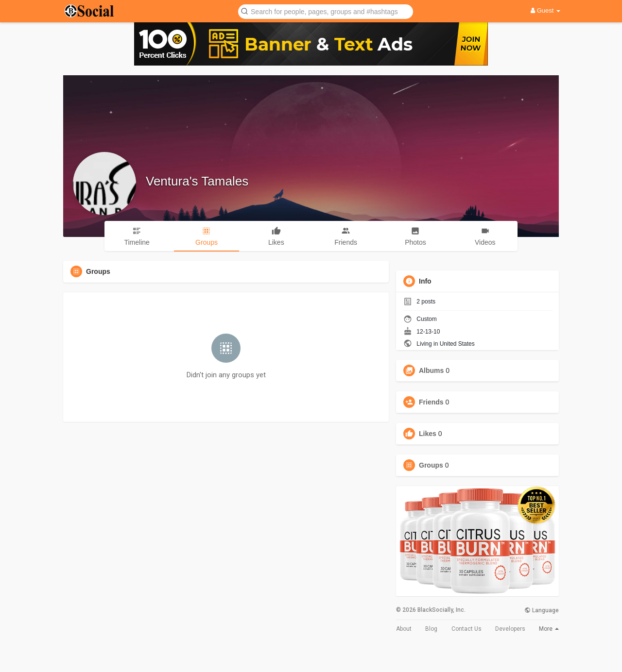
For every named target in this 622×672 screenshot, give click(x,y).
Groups (431, 465)
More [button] (549, 629)
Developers (510, 629)
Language (542, 610)
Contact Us (466, 629)
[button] (326, 11)
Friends (431, 402)
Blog (431, 629)
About (404, 629)
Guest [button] (545, 10)
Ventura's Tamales (197, 181)
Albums (431, 370)
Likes (428, 434)
